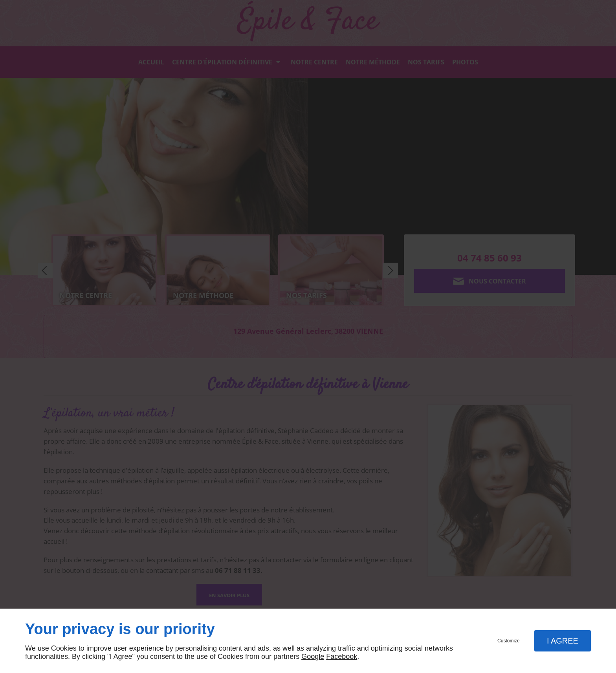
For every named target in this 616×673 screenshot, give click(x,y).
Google (313, 657)
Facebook (342, 657)
